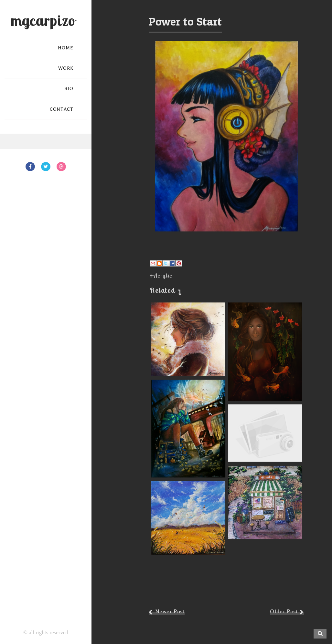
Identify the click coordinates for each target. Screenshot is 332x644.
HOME (66, 48)
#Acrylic (161, 276)
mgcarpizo (43, 20)
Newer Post (170, 612)
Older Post (284, 612)
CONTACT (62, 109)
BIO (69, 89)
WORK (66, 68)
